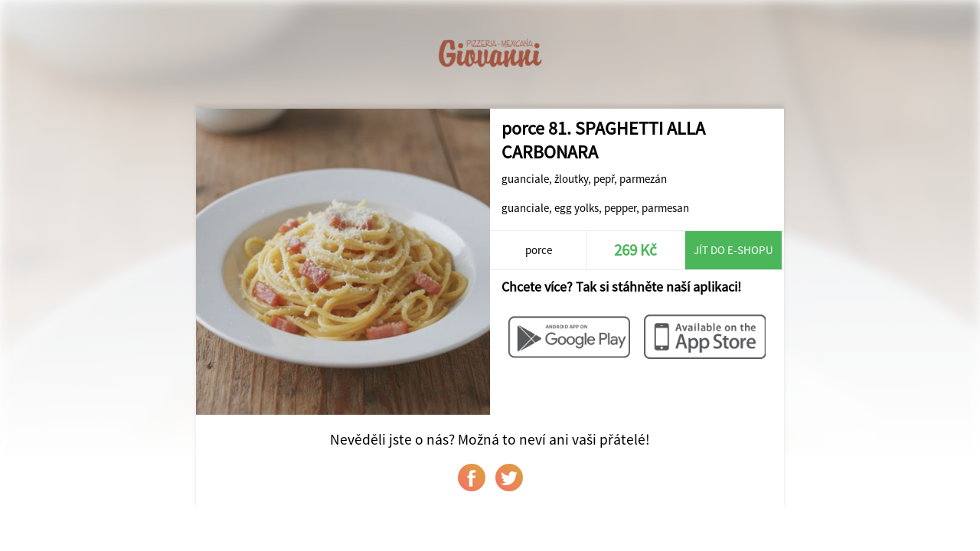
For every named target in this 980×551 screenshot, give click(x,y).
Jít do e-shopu (733, 250)
